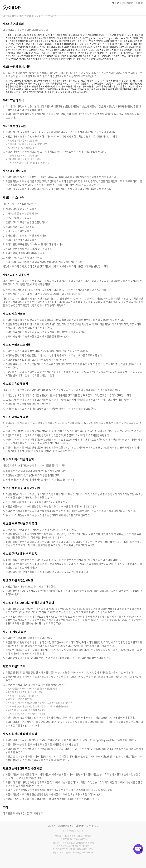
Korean (115, 3)
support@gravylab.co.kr (106, 740)
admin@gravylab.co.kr (82, 852)
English (140, 3)
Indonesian (128, 3)
